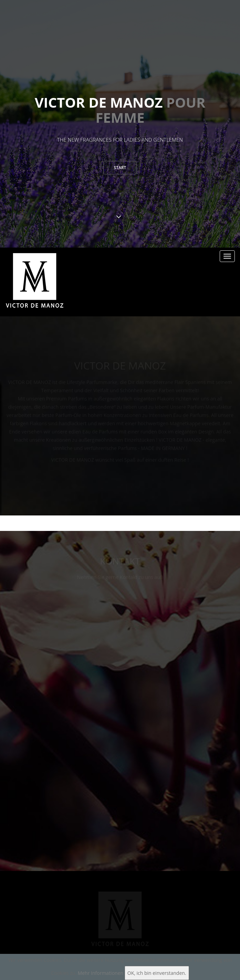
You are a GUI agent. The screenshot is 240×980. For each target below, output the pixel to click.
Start (120, 169)
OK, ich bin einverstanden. (157, 973)
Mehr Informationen (101, 973)
